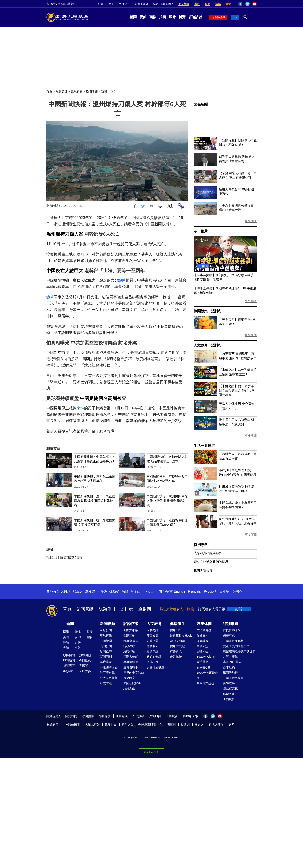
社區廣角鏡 (107, 673)
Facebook (240, 4)
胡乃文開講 (177, 641)
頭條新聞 (201, 104)
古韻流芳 (153, 641)
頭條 (153, 17)
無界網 (199, 725)
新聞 (133, 17)
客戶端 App (190, 716)
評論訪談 (195, 17)
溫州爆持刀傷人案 (65, 234)
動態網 (185, 725)
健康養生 (178, 624)
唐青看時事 (131, 667)
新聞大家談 (131, 630)
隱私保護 (105, 716)
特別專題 (201, 545)
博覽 (182, 17)
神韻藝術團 (73, 725)
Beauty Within (206, 657)
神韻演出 (69, 671)
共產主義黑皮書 (233, 678)
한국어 (238, 591)
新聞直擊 (106, 651)
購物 (228, 4)
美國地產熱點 (155, 667)
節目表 (127, 609)
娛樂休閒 (204, 624)
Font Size (170, 206)
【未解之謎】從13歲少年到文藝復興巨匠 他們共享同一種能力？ (237, 390)
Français (194, 591)
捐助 (207, 4)
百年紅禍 (229, 667)
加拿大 (78, 591)
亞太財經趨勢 (109, 678)
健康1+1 (175, 630)
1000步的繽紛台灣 (207, 675)
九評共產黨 (230, 657)
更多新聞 (251, 335)
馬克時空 (129, 678)
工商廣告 (229, 699)
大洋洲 (102, 591)
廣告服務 (155, 716)
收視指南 (88, 716)
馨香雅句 (153, 646)
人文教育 (154, 624)
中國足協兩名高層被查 (103, 398)
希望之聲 (128, 725)
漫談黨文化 (230, 688)
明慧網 (171, 725)
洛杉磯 (90, 591)
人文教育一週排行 (208, 345)
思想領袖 (129, 651)
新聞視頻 (108, 624)
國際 (66, 632)
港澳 (78, 632)
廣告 (197, 4)
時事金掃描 (131, 641)
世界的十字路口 (134, 673)
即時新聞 (69, 660)
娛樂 (90, 632)
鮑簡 (122, 280)
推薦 (163, 17)
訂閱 (239, 609)
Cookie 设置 (151, 752)
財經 (78, 642)
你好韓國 (202, 641)
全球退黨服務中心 (150, 725)
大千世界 (202, 662)
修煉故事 (229, 694)
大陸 (66, 648)
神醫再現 (176, 651)
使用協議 (122, 716)
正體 (138, 4)
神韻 (101, 4)
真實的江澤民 (232, 662)
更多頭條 (251, 221)
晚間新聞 (92, 92)
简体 (146, 4)
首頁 (49, 92)
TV (236, 17)
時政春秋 (129, 646)
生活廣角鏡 (204, 630)
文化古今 (153, 662)
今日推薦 (201, 231)
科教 (78, 648)
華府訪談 (106, 662)
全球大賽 (85, 671)
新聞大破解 (131, 657)
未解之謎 (153, 630)
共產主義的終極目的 (236, 646)
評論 (66, 642)
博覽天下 (69, 666)
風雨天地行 (230, 673)
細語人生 (129, 688)
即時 (172, 17)
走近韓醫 (176, 657)
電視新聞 (77, 92)
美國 (66, 637)
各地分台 (124, 4)
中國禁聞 (106, 641)
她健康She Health (182, 636)
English (179, 591)
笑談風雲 (153, 636)
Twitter (247, 4)
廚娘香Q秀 (204, 667)
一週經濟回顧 (109, 667)
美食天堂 (202, 646)
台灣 (78, 637)
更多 (231, 725)
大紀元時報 (92, 725)
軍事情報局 (131, 662)
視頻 (143, 17)
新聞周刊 (106, 657)
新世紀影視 (216, 725)
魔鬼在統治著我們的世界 (211, 562)
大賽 (111, 4)
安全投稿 (138, 716)
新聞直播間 (219, 17)
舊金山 (136, 591)
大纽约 (66, 591)
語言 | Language (163, 4)
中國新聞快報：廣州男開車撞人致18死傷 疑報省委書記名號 (167, 501)
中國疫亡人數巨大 (65, 271)
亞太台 (149, 591)
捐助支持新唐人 (171, 609)
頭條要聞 (69, 655)
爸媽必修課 (154, 657)
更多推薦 (251, 301)
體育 (90, 637)
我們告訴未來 (203, 571)
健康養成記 (177, 646)
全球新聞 (106, 630)
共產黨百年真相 (233, 641)
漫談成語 (153, 651)
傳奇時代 (229, 636)
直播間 (145, 609)
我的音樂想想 (205, 683)
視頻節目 (61, 92)
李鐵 (80, 408)
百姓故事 (229, 683)
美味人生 (202, 651)
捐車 (218, 4)
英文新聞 (184, 4)
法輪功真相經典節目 (208, 553)
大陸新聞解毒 (132, 683)
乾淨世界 (111, 725)
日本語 (224, 591)
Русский (210, 591)
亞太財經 (106, 683)
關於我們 (71, 716)
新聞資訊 (85, 609)
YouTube (255, 4)
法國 (125, 591)
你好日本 (202, 636)
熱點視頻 (85, 655)
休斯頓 (114, 591)
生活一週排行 (204, 446)
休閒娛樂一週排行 (208, 311)
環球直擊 (106, 636)
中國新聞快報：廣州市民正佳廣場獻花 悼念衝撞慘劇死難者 (95, 501)
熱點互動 (129, 636)
